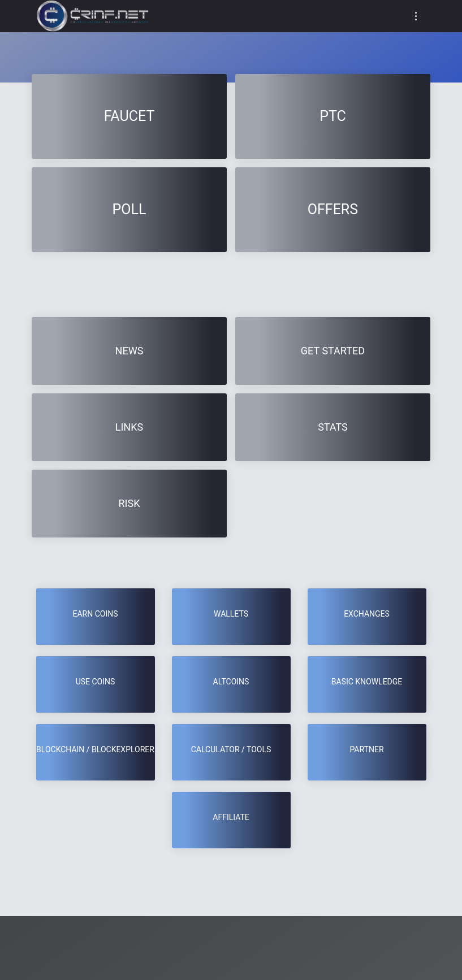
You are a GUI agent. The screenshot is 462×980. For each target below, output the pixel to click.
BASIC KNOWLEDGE (367, 682)
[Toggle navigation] (416, 16)
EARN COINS (95, 614)
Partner (366, 749)
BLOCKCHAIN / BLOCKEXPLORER (95, 749)
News (129, 351)
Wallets (231, 614)
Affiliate (231, 817)
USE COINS (96, 682)
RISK (129, 503)
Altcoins (231, 682)
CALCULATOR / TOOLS (231, 749)
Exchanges (367, 614)
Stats (333, 427)
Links (129, 427)
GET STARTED (333, 351)
